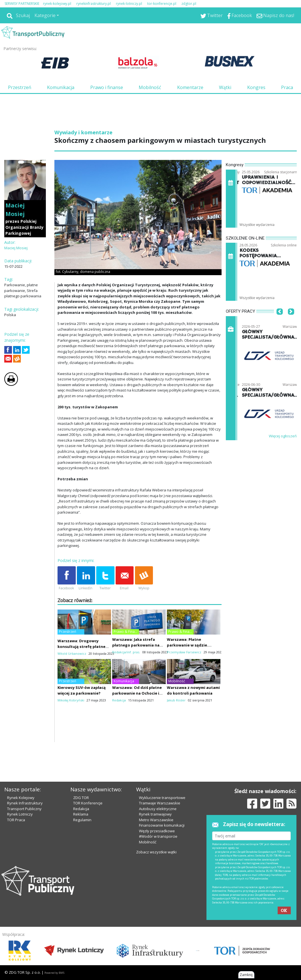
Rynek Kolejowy (21, 798)
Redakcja (81, 809)
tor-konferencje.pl (162, 4)
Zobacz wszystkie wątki (156, 852)
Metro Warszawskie (156, 820)
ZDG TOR (81, 798)
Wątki (225, 87)
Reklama (81, 814)
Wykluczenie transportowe (162, 798)
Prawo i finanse (107, 87)
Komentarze (190, 87)
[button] (280, 320)
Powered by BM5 (54, 973)
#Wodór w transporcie (158, 836)
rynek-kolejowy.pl (57, 4)
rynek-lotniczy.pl (129, 4)
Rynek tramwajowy (155, 814)
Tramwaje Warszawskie (160, 803)
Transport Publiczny (24, 809)
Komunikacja (61, 87)
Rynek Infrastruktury (25, 803)
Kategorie (45, 15)
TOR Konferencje (88, 803)
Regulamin (82, 820)
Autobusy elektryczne (158, 809)
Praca (287, 87)
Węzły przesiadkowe (157, 831)
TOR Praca (16, 820)
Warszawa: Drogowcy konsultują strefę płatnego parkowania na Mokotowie (84, 647)
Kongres (256, 87)
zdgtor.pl (189, 4)
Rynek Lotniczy (20, 814)
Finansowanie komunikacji (162, 825)
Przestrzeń (20, 87)
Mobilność (150, 87)
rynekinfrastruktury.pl (94, 4)
